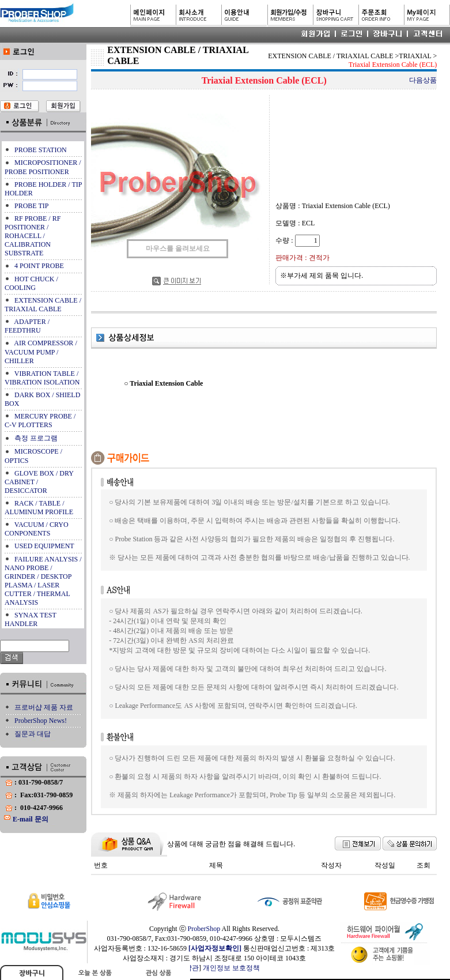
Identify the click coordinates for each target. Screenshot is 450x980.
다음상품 (423, 80)
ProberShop (204, 929)
